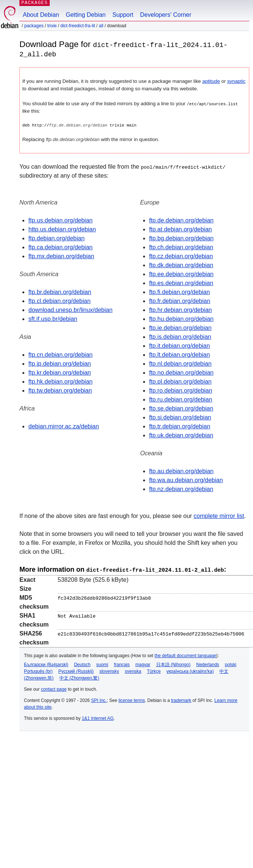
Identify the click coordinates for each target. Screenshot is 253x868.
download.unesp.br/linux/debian (70, 310)
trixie (52, 26)
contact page (54, 688)
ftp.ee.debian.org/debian (181, 274)
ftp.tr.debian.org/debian (180, 426)
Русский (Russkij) (76, 670)
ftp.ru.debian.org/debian (181, 399)
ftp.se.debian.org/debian (181, 408)
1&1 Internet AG (98, 717)
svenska (133, 670)
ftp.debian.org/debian (56, 238)
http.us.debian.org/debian (62, 229)
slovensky (109, 670)
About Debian (41, 15)
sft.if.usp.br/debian (53, 319)
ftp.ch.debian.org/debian (181, 247)
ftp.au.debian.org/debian (181, 471)
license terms (132, 699)
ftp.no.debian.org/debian (181, 372)
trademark (181, 699)
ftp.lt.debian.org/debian (180, 354)
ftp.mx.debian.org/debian (61, 256)
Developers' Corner (166, 15)
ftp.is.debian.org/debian (180, 336)
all (101, 26)
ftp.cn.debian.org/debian (61, 354)
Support (123, 15)
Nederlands (208, 664)
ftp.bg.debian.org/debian (181, 238)
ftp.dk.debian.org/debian (181, 265)
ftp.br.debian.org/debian (60, 292)
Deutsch (82, 664)
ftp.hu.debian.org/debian (181, 319)
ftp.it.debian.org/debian (180, 345)
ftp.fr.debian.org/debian (180, 301)
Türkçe (154, 670)
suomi (102, 664)
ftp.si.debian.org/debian (180, 417)
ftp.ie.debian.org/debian (180, 327)
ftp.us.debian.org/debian (61, 220)
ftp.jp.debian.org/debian (60, 363)
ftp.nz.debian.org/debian (181, 489)
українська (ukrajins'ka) (190, 670)
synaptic (236, 81)
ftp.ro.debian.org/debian (181, 390)
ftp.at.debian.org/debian (181, 229)
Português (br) (38, 670)
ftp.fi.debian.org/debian (180, 292)
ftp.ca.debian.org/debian (61, 247)
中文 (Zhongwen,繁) (79, 677)
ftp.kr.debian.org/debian (60, 372)
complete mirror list (219, 516)
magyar (143, 664)
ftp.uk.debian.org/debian (181, 435)
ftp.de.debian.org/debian (181, 220)
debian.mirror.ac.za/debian (64, 426)
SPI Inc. (99, 699)
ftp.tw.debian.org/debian (60, 390)
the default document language (186, 655)
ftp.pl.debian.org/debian (180, 381)
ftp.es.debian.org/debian (181, 283)
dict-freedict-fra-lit (78, 26)
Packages (34, 26)
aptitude (211, 81)
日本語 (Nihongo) (173, 664)
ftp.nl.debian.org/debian (180, 363)
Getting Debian (86, 15)
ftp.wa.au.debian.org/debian (186, 480)
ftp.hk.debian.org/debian (61, 381)
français (122, 664)
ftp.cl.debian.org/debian (59, 301)
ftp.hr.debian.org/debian (181, 310)
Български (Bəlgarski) (46, 664)
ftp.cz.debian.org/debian (181, 256)
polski (231, 664)
